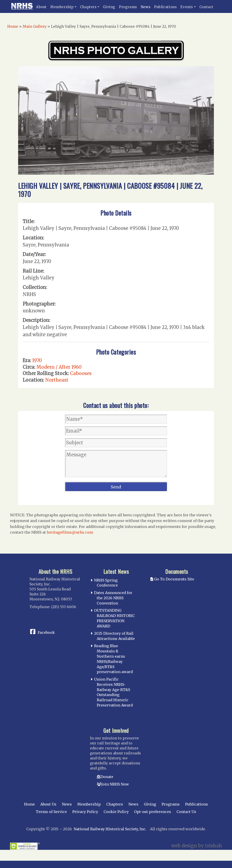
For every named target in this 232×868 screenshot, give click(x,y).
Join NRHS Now (115, 784)
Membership (62, 7)
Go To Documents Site (172, 579)
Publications (165, 7)
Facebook (46, 632)
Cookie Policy (116, 812)
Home (13, 26)
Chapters (88, 7)
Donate (107, 777)
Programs (128, 7)
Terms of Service (51, 812)
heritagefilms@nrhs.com (70, 532)
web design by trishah (197, 846)
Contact (206, 7)
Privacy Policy (85, 812)
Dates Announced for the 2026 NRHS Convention (113, 598)
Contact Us (186, 812)
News (146, 7)
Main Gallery (35, 26)
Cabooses (81, 373)
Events (187, 7)
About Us (48, 804)
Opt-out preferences (153, 812)
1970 (37, 360)
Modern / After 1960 (59, 367)
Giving (109, 7)
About (41, 7)
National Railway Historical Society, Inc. (110, 829)
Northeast (57, 380)
